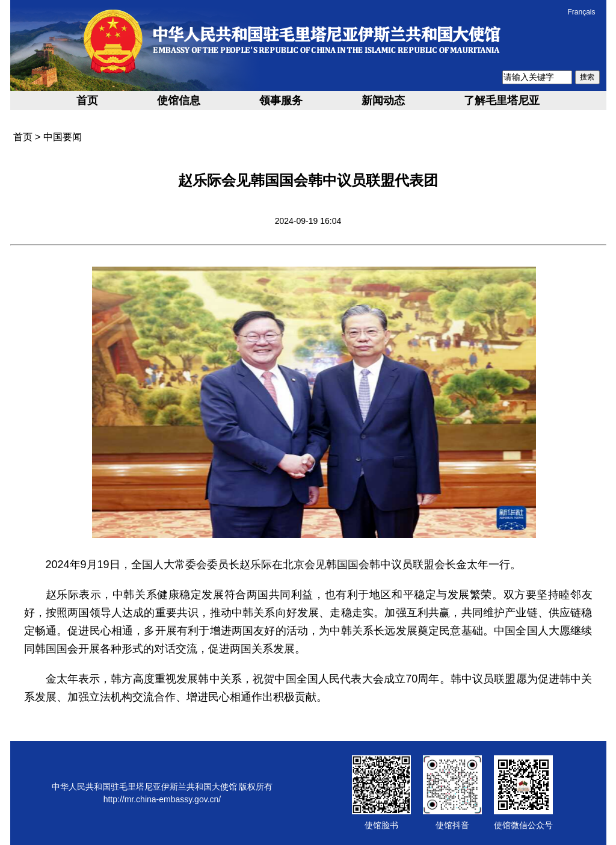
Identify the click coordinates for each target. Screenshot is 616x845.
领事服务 (281, 101)
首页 (87, 101)
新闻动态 (383, 101)
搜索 (587, 77)
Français (581, 12)
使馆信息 (179, 101)
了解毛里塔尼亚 (502, 101)
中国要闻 (63, 137)
